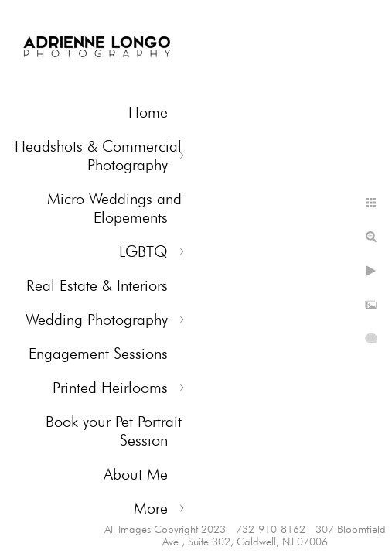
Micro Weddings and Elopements (114, 208)
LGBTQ (143, 251)
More (151, 508)
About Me (136, 474)
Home (148, 112)
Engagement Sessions (98, 354)
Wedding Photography (97, 320)
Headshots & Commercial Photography (98, 155)
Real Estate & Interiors (97, 285)
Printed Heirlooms (110, 388)
